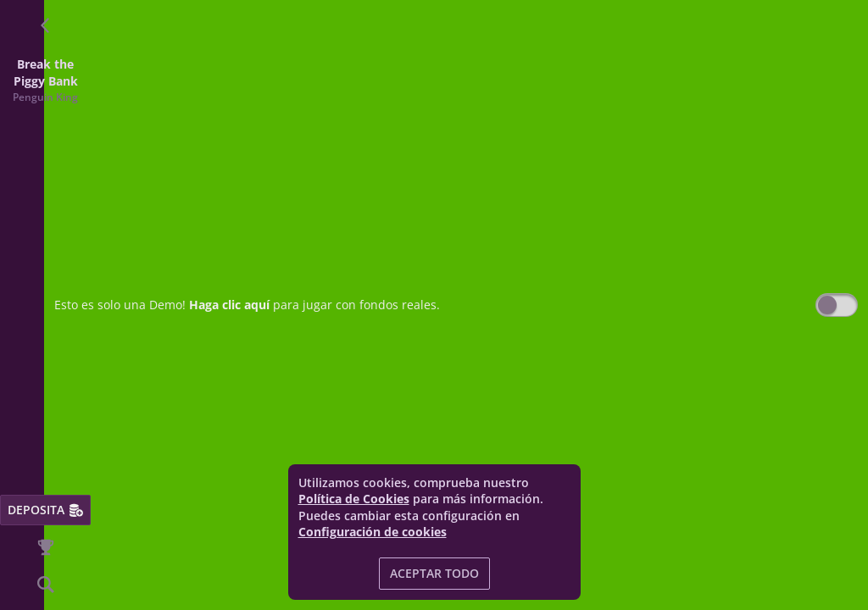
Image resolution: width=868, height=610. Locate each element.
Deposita (45, 510)
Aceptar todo (434, 573)
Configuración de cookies (373, 532)
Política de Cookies (354, 499)
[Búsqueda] (46, 585)
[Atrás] (46, 25)
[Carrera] (46, 547)
